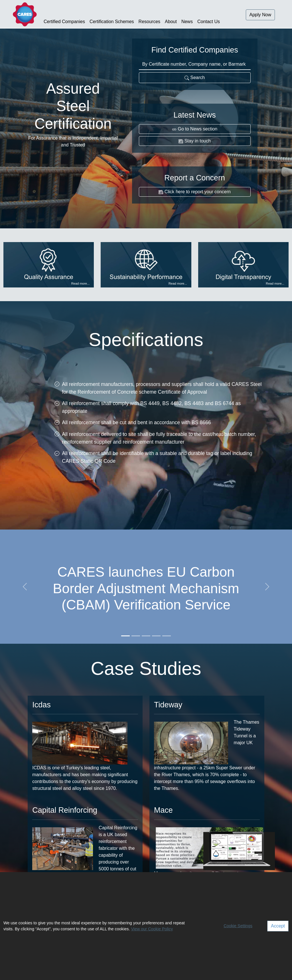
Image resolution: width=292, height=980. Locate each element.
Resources (149, 22)
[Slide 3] (146, 636)
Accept (278, 926)
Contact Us (209, 22)
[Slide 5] (167, 636)
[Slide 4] (156, 636)
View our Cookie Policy (152, 929)
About (171, 22)
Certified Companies (64, 22)
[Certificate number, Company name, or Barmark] (195, 65)
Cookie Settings (238, 926)
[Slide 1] (125, 636)
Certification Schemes (112, 22)
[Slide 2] (136, 636)
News (187, 22)
